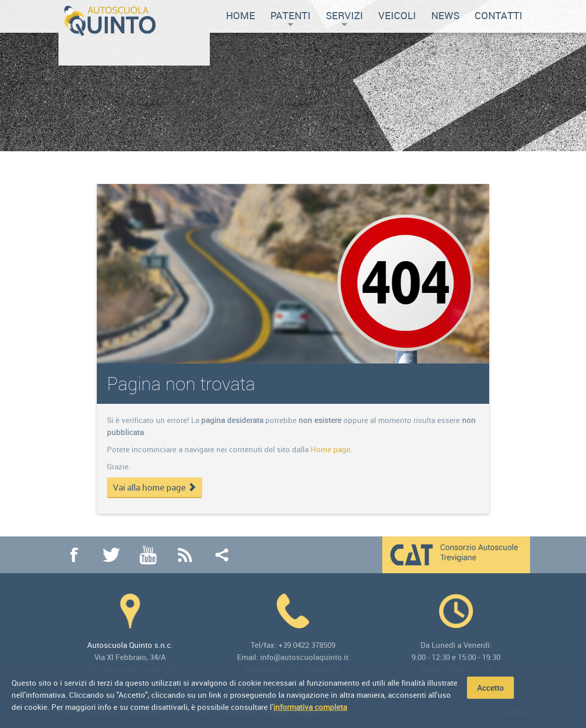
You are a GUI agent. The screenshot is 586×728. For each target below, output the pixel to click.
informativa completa (310, 707)
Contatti (499, 15)
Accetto (490, 688)
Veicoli (397, 15)
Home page (331, 449)
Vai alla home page (155, 488)
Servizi (344, 17)
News (445, 15)
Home (241, 15)
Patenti (290, 17)
